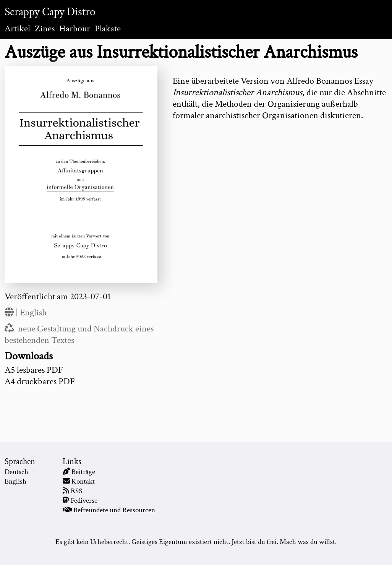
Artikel (17, 28)
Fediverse (84, 501)
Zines (45, 28)
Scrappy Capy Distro (50, 12)
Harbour (75, 28)
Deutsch (16, 472)
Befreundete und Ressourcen (114, 510)
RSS (76, 491)
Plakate (108, 28)
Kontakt (83, 481)
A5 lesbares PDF (34, 370)
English (33, 313)
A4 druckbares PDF (40, 381)
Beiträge (83, 472)
